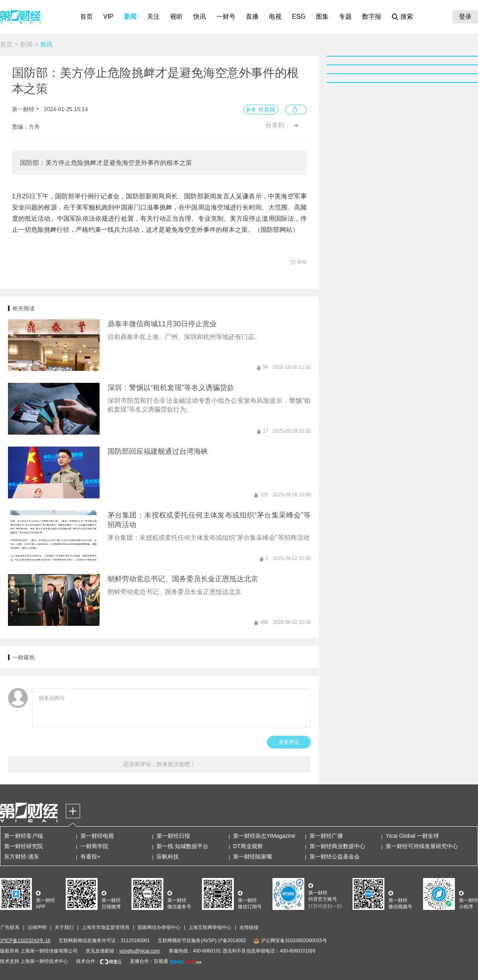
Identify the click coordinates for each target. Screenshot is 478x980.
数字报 (372, 17)
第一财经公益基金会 (335, 857)
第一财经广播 (326, 836)
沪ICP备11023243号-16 (25, 941)
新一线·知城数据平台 (182, 846)
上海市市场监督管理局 (106, 927)
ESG (299, 17)
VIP (108, 17)
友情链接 (249, 927)
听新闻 (267, 110)
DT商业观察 (248, 846)
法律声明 (37, 927)
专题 (345, 17)
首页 (86, 17)
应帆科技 (168, 857)
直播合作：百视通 (149, 961)
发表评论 (289, 742)
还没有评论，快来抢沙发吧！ (159, 764)
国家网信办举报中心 (159, 927)
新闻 (130, 17)
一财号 (226, 17)
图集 (322, 17)
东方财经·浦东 (22, 857)
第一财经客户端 (24, 836)
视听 (176, 17)
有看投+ (90, 857)
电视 (275, 17)
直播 (252, 17)
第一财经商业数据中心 (337, 846)
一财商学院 (94, 846)
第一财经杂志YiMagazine (264, 836)
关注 (153, 17)
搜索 (407, 17)
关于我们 (64, 927)
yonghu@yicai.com (139, 951)
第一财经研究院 (24, 846)
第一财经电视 (97, 836)
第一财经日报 (173, 836)
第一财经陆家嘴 (253, 857)
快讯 (200, 17)
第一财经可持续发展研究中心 (422, 846)
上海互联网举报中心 (210, 927)
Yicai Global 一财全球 (412, 836)
